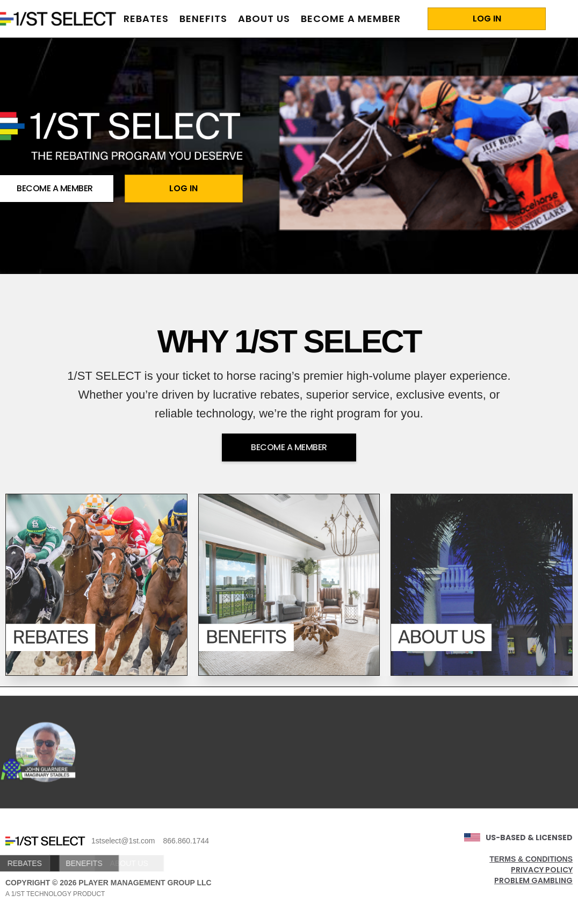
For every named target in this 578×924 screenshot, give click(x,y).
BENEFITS (63, 863)
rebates (146, 19)
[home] (59, 19)
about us (264, 19)
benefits (203, 19)
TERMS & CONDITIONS (531, 859)
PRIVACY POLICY (542, 870)
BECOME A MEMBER (351, 19)
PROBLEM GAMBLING (533, 880)
